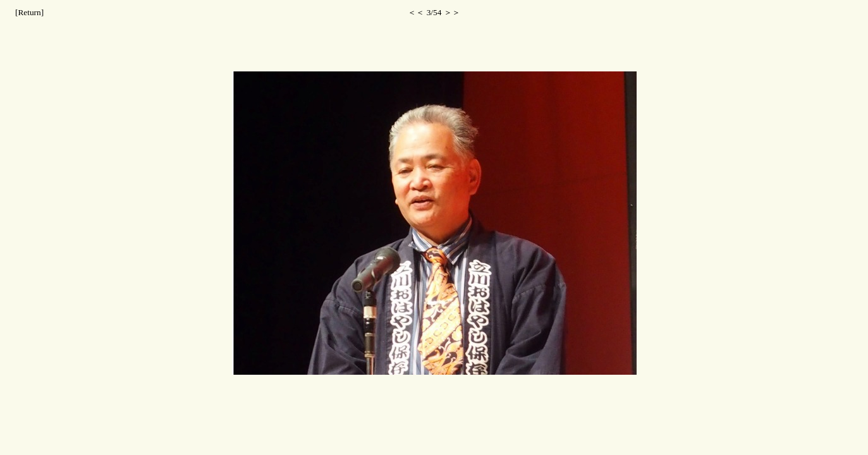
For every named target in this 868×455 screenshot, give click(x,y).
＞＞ (452, 12)
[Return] (29, 12)
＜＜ (416, 12)
